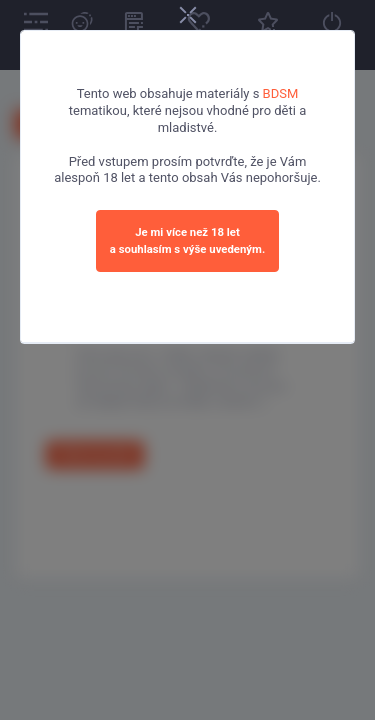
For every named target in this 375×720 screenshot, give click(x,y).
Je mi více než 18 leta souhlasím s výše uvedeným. (187, 240)
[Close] (188, 17)
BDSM (281, 93)
